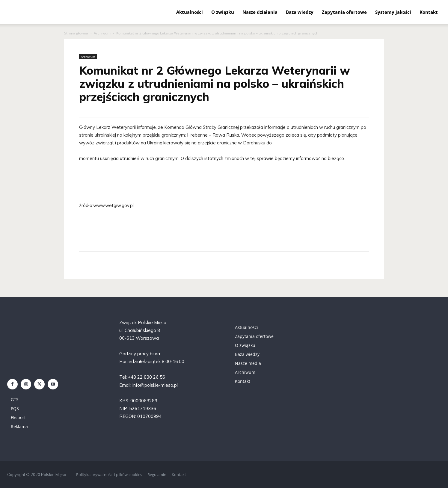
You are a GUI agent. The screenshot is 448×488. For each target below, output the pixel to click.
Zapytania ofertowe (344, 12)
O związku (223, 12)
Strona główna (76, 33)
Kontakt (429, 12)
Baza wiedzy (300, 12)
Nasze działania (260, 12)
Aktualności (190, 12)
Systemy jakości (393, 12)
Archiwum (102, 33)
